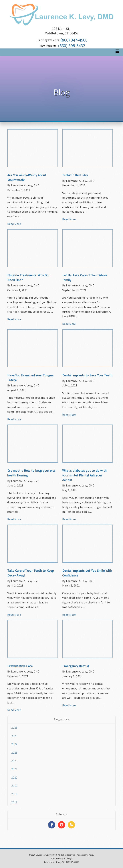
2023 (14, 752)
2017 (14, 802)
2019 (14, 786)
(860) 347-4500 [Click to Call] (74, 40)
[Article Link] (33, 179)
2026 (14, 728)
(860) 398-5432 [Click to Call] (72, 46)
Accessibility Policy (85, 855)
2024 (14, 744)
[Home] (62, 21)
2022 (14, 761)
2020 (14, 777)
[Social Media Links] (52, 825)
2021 (14, 769)
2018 (14, 794)
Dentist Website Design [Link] (62, 858)
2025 (14, 736)
